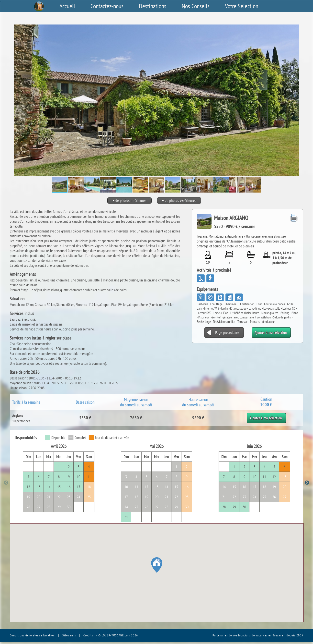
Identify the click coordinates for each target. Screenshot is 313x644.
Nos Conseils (196, 6)
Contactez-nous (107, 6)
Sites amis (69, 635)
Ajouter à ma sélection (266, 415)
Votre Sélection (242, 6)
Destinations (153, 6)
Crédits (88, 635)
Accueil (67, 6)
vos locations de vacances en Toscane (258, 635)
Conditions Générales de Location (32, 635)
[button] (299, 100)
